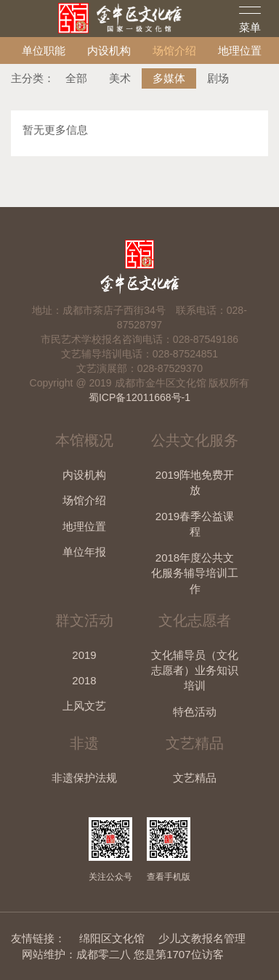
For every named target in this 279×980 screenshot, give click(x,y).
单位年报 (84, 552)
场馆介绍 (174, 50)
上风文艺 (84, 706)
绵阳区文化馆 (112, 938)
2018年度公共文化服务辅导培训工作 (195, 573)
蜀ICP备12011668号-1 (139, 397)
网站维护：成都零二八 (76, 954)
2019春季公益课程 (195, 524)
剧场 (218, 78)
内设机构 (109, 50)
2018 (84, 680)
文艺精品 (195, 778)
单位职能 (44, 50)
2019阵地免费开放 (195, 482)
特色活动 (195, 712)
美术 (120, 78)
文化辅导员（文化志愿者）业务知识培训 (195, 671)
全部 (76, 78)
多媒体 (169, 78)
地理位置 (240, 50)
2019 (84, 655)
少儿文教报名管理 (202, 938)
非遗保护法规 (84, 778)
